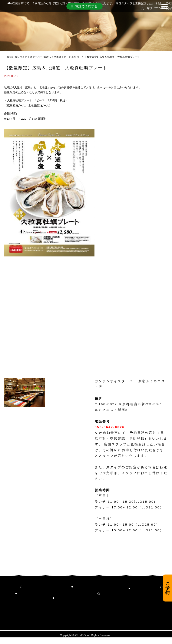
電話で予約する (85, 6)
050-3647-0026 (110, 427)
